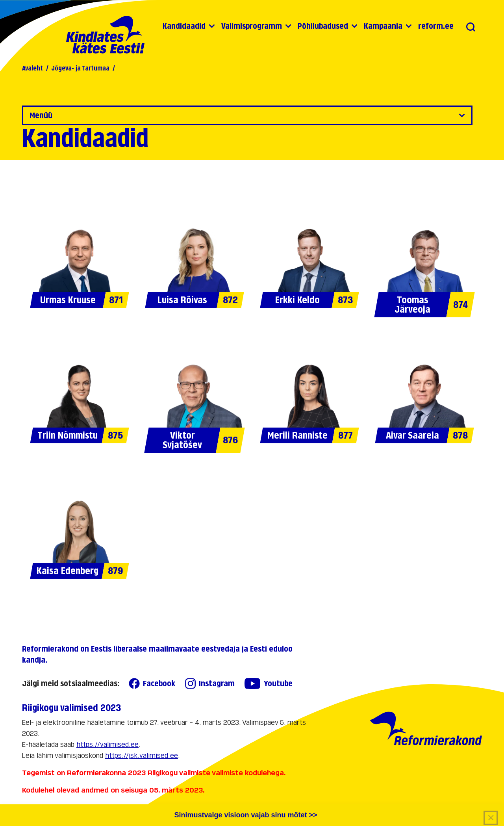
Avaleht (32, 68)
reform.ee (436, 26)
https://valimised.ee (107, 745)
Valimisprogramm (252, 26)
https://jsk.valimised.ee (142, 756)
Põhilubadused (323, 26)
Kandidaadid (184, 26)
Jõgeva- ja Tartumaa (80, 68)
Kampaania (383, 26)
